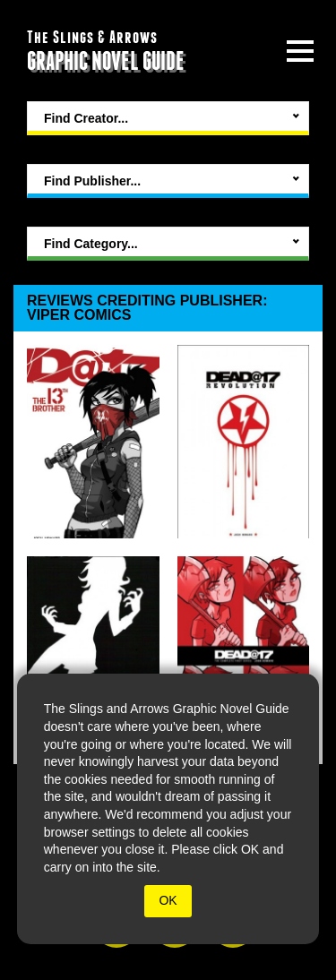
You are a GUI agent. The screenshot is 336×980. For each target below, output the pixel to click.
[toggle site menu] (300, 51)
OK (168, 900)
